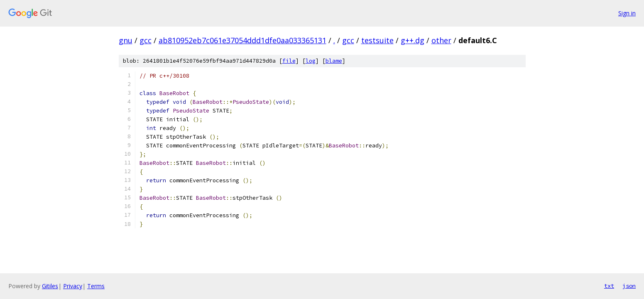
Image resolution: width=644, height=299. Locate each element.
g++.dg (413, 40)
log (311, 61)
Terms (96, 286)
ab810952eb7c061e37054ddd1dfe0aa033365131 (242, 40)
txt (609, 286)
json (629, 286)
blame (334, 61)
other (441, 40)
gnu (126, 40)
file (289, 61)
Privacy (73, 286)
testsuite (377, 40)
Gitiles (50, 286)
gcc (146, 40)
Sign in (627, 13)
